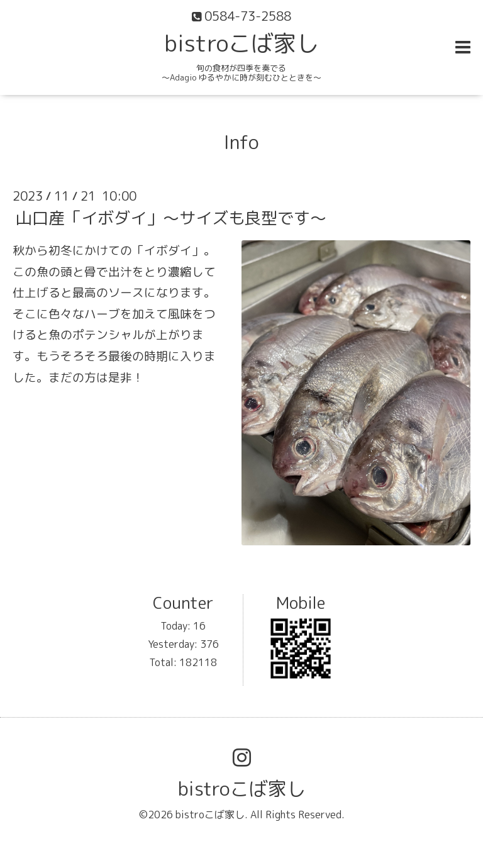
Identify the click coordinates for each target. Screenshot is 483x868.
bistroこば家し (241, 43)
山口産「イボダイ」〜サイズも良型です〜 (171, 218)
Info (241, 142)
